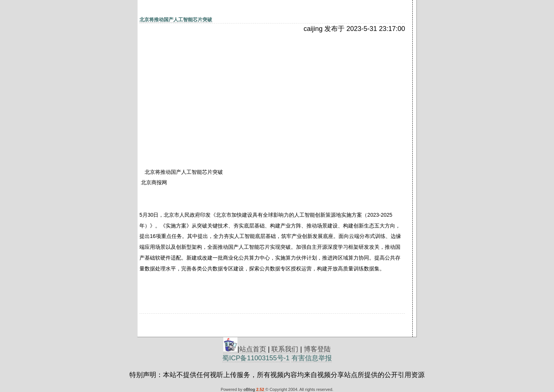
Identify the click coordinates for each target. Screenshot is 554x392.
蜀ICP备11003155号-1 (256, 358)
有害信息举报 (312, 358)
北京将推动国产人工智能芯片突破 (176, 20)
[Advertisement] (204, 88)
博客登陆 (317, 349)
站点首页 (253, 349)
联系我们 (285, 349)
